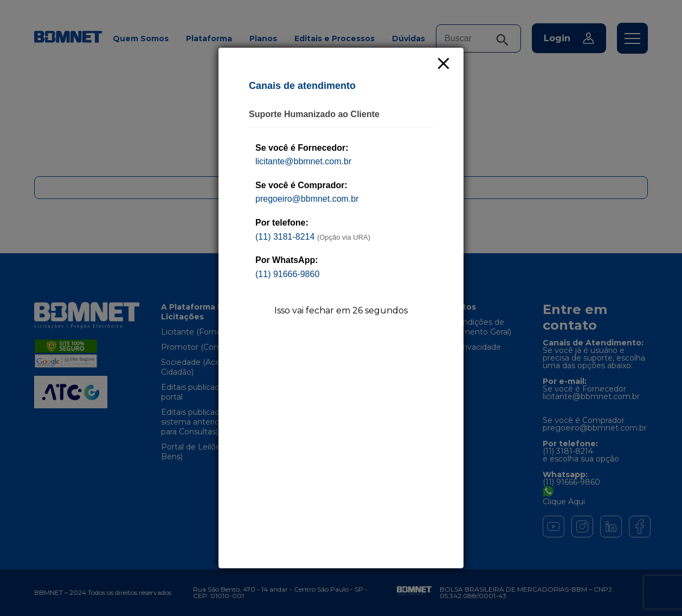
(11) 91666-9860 (287, 274)
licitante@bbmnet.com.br (303, 161)
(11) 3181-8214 (285, 237)
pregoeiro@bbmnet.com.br (307, 199)
